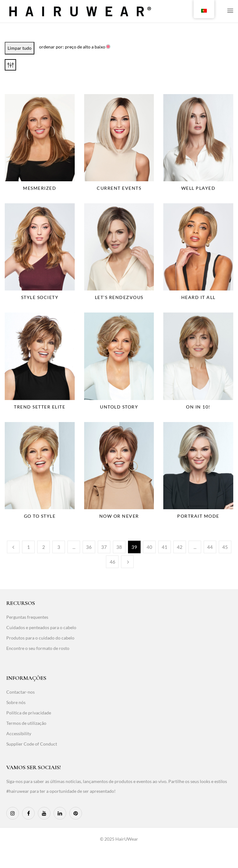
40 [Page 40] (149, 547)
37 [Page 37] (104, 547)
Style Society (40, 297)
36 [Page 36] (89, 547)
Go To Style (40, 516)
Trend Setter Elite (40, 407)
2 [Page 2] (44, 547)
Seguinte (127, 562)
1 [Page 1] (29, 547)
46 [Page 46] (113, 562)
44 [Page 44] (210, 547)
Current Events (119, 188)
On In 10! (198, 407)
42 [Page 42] (180, 547)
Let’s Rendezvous (119, 297)
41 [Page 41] (165, 547)
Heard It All (198, 297)
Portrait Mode (198, 516)
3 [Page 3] (59, 547)
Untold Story (119, 407)
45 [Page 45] (225, 547)
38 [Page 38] (119, 547)
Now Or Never (119, 516)
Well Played (198, 188)
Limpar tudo (20, 48)
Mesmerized (40, 188)
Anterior (13, 547)
